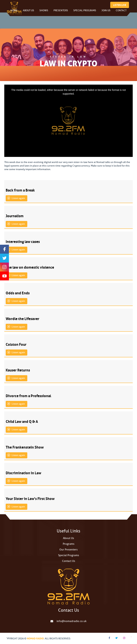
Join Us (106, 12)
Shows (44, 12)
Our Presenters (68, 550)
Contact (121, 12)
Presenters (61, 12)
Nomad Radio (35, 638)
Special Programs (85, 12)
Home (14, 12)
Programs (69, 544)
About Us (28, 12)
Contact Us (69, 561)
